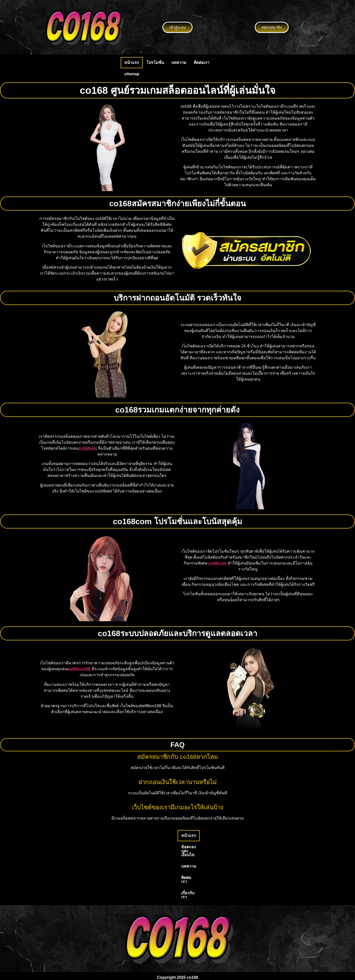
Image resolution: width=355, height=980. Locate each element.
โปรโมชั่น (155, 63)
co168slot (88, 448)
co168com (217, 563)
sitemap (132, 74)
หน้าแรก (132, 63)
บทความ (179, 63)
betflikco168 (79, 669)
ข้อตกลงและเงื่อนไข (153, 836)
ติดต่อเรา (202, 63)
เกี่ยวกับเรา (233, 836)
